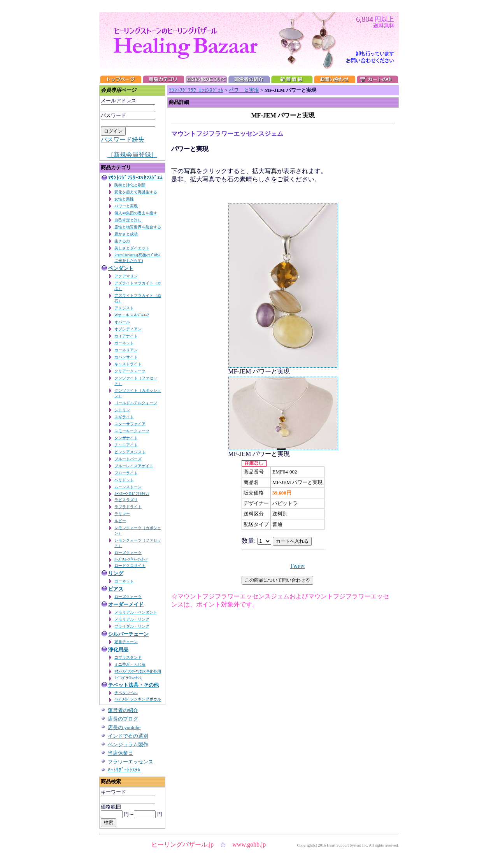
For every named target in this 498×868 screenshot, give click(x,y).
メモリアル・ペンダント (136, 612)
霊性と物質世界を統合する (138, 227)
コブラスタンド (128, 657)
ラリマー (122, 514)
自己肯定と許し (128, 220)
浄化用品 (118, 650)
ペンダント (121, 268)
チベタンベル (126, 693)
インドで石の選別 (128, 736)
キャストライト (128, 364)
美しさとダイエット (132, 248)
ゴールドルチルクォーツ (136, 403)
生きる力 (122, 241)
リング (116, 573)
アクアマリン (126, 276)
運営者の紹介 (123, 710)
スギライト (124, 417)
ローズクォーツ (128, 553)
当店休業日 (120, 753)
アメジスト (124, 308)
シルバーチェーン (128, 634)
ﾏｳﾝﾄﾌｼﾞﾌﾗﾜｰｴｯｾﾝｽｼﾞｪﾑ (135, 178)
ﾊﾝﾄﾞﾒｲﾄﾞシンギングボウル (138, 699)
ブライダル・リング (132, 626)
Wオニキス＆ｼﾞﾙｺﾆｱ (132, 315)
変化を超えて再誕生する (136, 192)
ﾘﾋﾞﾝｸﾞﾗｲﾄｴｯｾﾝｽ (128, 678)
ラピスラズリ (126, 500)
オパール (122, 322)
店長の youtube (124, 727)
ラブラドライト (128, 507)
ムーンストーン (128, 487)
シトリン (122, 410)
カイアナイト (126, 336)
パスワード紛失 (123, 139)
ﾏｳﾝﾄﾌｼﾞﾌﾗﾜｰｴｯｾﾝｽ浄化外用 (138, 671)
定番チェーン (126, 642)
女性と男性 (124, 199)
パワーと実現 (126, 206)
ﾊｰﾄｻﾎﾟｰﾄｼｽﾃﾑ (124, 770)
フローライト (126, 473)
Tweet (297, 566)
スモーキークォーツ (132, 431)
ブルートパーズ (128, 459)
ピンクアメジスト (130, 452)
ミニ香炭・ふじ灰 (130, 664)
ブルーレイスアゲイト (134, 466)
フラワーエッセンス (131, 762)
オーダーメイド (126, 604)
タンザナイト (126, 438)
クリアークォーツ (130, 371)
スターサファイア (130, 424)
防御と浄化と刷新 (130, 185)
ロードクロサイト (130, 566)
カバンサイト (126, 357)
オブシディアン (128, 329)
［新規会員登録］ (132, 155)
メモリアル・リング (132, 619)
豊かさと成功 (126, 234)
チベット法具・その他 (133, 685)
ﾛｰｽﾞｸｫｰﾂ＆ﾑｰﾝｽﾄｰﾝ (131, 559)
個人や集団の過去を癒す (136, 213)
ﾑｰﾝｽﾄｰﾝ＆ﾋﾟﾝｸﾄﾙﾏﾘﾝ (132, 494)
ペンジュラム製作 (128, 744)
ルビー (120, 521)
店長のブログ (123, 719)
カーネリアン (126, 350)
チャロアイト (126, 445)
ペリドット (124, 480)
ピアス (116, 589)
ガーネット (124, 343)
